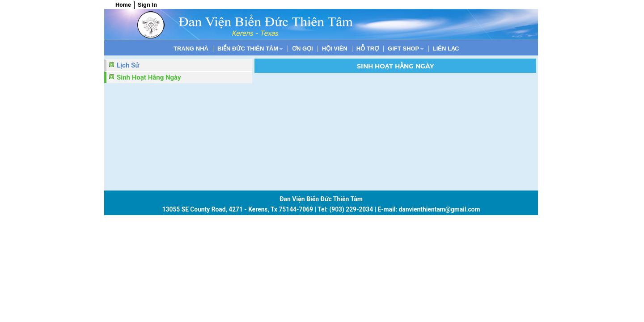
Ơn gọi (303, 49)
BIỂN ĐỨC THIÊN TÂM (248, 49)
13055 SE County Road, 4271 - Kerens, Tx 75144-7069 (238, 209)
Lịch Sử (128, 65)
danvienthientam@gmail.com (440, 209)
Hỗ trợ (368, 49)
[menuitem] (191, 49)
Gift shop (404, 49)
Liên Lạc (446, 49)
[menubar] (316, 49)
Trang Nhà (191, 49)
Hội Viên (335, 49)
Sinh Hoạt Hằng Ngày (149, 77)
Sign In (147, 5)
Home (123, 5)
